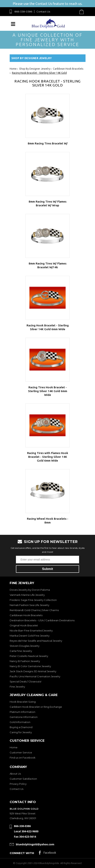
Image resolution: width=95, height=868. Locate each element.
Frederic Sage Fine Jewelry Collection (33, 600)
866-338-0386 (23, 12)
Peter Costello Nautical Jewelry (29, 656)
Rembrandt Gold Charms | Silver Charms (34, 610)
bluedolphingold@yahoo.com (35, 844)
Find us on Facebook (23, 758)
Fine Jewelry (17, 687)
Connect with (22, 853)
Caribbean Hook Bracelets (26, 615)
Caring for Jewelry (21, 732)
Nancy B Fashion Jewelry (25, 661)
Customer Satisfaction (23, 779)
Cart (82, 12)
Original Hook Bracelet (24, 625)
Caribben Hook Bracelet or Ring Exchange (36, 707)
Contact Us (43, 12)
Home (14, 747)
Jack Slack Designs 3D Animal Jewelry (33, 671)
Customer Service (21, 752)
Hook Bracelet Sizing (23, 702)
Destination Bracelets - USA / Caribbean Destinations (42, 620)
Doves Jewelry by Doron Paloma (30, 590)
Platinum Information (22, 712)
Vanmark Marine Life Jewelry (27, 595)
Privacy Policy (18, 784)
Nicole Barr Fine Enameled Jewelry (31, 631)
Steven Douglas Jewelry (25, 646)
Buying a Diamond (21, 727)
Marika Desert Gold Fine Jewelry (30, 636)
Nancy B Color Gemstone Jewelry (30, 666)
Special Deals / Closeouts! (26, 681)
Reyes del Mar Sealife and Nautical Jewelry (36, 641)
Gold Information (20, 722)
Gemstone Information (24, 717)
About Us (15, 774)
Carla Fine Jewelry (21, 651)
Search (73, 12)
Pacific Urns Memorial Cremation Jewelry (35, 676)
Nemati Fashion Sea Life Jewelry (29, 605)
